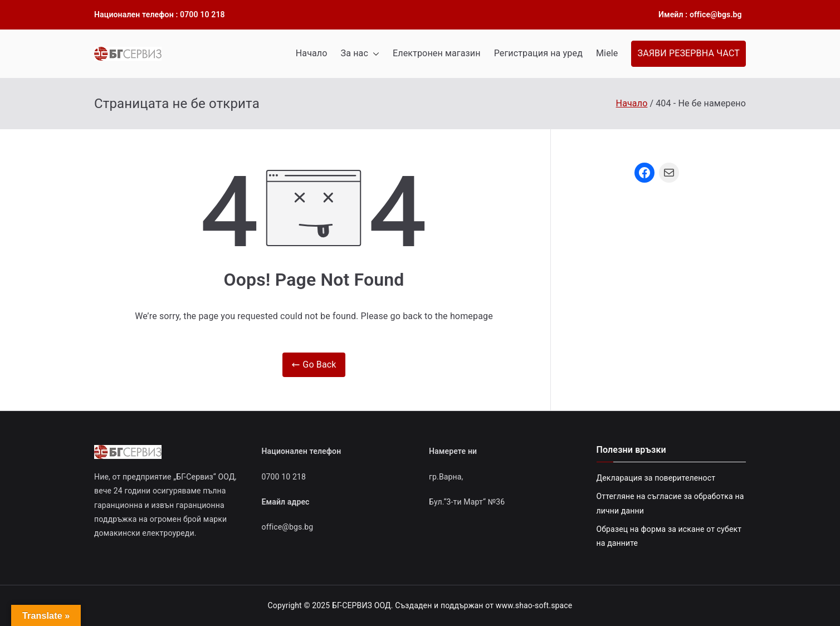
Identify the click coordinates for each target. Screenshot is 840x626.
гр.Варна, (446, 477)
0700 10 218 (284, 477)
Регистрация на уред (538, 53)
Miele (607, 53)
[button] (374, 54)
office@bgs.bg (288, 527)
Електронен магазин (437, 53)
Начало (312, 53)
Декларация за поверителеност (656, 478)
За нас (360, 54)
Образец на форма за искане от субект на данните (669, 536)
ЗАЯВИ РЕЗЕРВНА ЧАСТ (688, 53)
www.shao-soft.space (534, 605)
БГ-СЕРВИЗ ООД (362, 605)
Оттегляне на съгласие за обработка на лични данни (670, 503)
